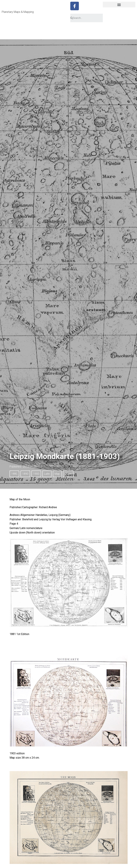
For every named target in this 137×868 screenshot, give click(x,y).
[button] (119, 5)
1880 (14, 474)
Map (57, 474)
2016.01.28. (30, 467)
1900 (36, 474)
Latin (47, 474)
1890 (25, 474)
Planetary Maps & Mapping (18, 12)
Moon (68, 474)
